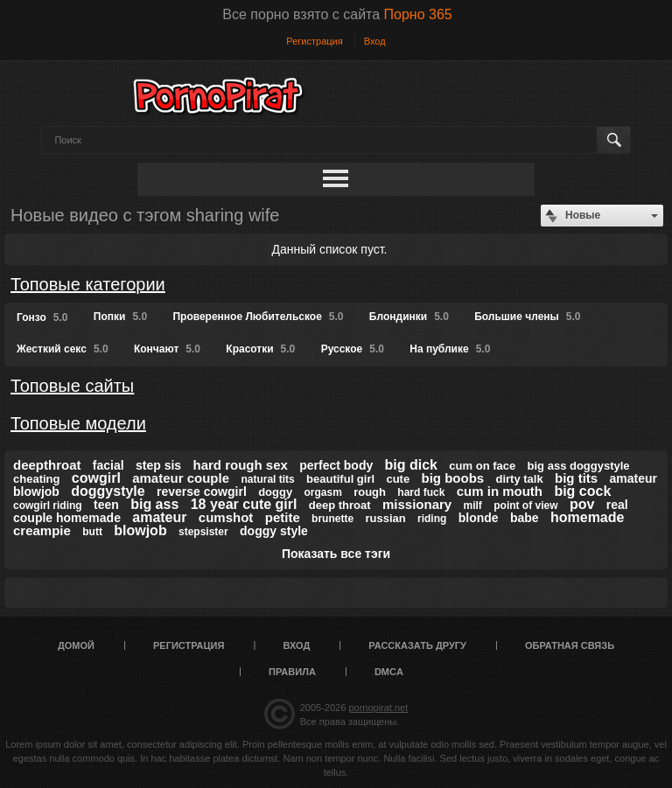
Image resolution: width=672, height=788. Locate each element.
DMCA (389, 672)
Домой (76, 645)
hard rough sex (241, 465)
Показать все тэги (336, 554)
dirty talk (520, 479)
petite (283, 517)
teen (106, 505)
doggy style (274, 531)
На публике (450, 349)
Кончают (167, 349)
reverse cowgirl (202, 492)
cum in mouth (500, 491)
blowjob (140, 530)
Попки (120, 317)
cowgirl (96, 478)
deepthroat (47, 465)
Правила (292, 672)
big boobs (453, 478)
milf (473, 506)
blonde (479, 518)
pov (582, 504)
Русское (353, 349)
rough (370, 492)
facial (108, 465)
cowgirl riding (48, 506)
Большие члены (527, 317)
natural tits (267, 479)
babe (525, 518)
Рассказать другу (417, 645)
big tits (576, 478)
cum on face (482, 466)
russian (385, 518)
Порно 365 (418, 14)
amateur (159, 517)
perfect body (336, 465)
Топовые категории (88, 284)
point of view (525, 506)
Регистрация (314, 41)
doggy (275, 492)
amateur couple (181, 478)
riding (432, 519)
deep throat (340, 505)
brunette (332, 519)
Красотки (260, 349)
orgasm (322, 492)
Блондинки (409, 317)
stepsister (203, 532)
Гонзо (42, 317)
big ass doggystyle (579, 466)
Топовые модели (78, 423)
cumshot (226, 517)
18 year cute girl (244, 504)
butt (92, 532)
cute (398, 479)
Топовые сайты (72, 386)
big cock (582, 491)
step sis (158, 465)
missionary (417, 504)
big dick (411, 465)
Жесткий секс (63, 349)
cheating (36, 479)
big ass (154, 504)
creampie (42, 530)
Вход (375, 41)
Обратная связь (570, 645)
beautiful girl (340, 479)
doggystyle (108, 491)
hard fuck (421, 492)
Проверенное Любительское (258, 317)
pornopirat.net (378, 708)
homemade (587, 517)
